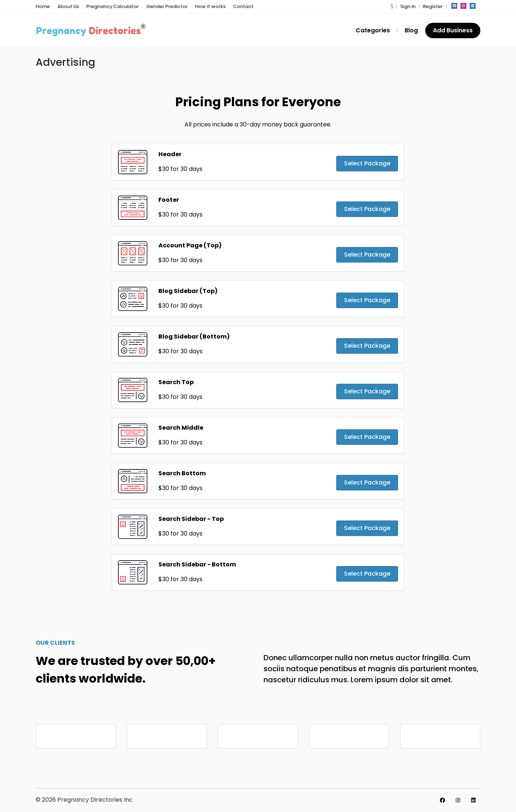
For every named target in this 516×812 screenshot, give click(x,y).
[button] (392, 6)
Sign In (408, 6)
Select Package (367, 163)
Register (433, 6)
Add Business (453, 30)
